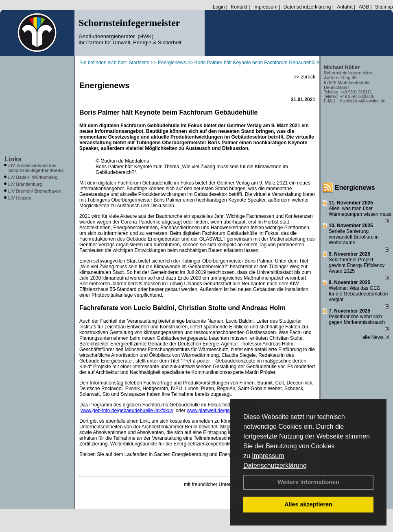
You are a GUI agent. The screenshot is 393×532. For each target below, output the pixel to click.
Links (13, 159)
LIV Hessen (20, 198)
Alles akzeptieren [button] (308, 504)
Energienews (355, 188)
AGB (364, 7)
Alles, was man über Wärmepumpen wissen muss (360, 211)
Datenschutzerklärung (275, 466)
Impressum (268, 456)
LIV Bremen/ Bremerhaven (35, 191)
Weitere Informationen (308, 482)
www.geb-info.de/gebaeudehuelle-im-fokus (127, 410)
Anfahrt (345, 7)
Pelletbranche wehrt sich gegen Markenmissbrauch (357, 319)
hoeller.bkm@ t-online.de (363, 101)
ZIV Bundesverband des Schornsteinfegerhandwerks (36, 168)
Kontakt (239, 7)
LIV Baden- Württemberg (33, 177)
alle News (376, 337)
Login (219, 7)
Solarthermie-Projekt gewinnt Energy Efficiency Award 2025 (357, 265)
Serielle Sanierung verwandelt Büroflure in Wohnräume (354, 237)
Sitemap (384, 7)
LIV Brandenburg (25, 184)
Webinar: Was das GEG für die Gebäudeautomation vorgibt (358, 294)
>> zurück (305, 77)
